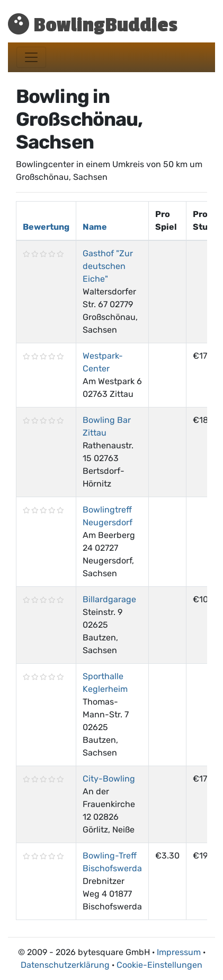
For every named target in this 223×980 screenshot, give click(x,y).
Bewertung (46, 227)
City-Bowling (109, 779)
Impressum (179, 952)
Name (95, 227)
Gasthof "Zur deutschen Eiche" (108, 266)
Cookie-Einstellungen (159, 965)
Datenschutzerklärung (65, 965)
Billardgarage (109, 599)
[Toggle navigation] (31, 57)
